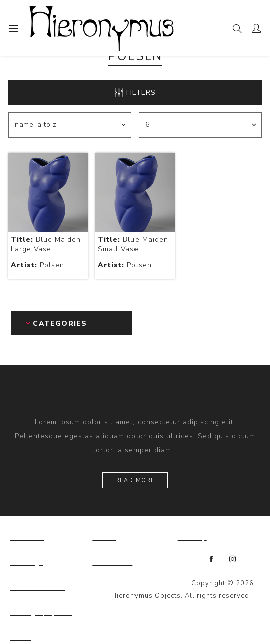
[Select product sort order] (70, 125)
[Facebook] (212, 559)
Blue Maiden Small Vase (133, 244)
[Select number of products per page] (200, 125)
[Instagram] (233, 559)
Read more (135, 481)
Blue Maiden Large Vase (46, 244)
